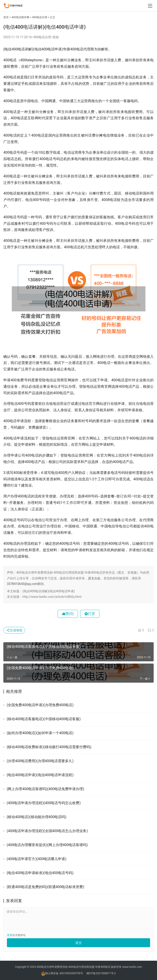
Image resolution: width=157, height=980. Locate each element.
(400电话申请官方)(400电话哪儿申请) (37, 859)
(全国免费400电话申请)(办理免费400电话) (40, 705)
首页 (6, 17)
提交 (79, 943)
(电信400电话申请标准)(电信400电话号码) (40, 873)
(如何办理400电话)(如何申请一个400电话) (40, 733)
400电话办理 (40, 17)
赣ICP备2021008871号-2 (101, 973)
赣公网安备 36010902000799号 (64, 973)
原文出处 (94, 578)
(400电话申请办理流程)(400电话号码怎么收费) (44, 803)
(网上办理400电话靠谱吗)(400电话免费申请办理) (45, 789)
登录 (10, 935)
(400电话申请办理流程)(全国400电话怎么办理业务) (47, 831)
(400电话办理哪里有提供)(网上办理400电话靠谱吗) (47, 845)
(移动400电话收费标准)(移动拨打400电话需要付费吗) (49, 747)
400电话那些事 (20, 17)
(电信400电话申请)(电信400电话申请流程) (40, 775)
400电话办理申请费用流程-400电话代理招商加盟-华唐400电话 (73, 967)
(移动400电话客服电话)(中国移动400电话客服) (44, 719)
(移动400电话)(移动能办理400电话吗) (37, 817)
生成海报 (14, 630)
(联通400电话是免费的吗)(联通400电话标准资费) (45, 887)
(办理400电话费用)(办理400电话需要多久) (40, 761)
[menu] (150, 6)
